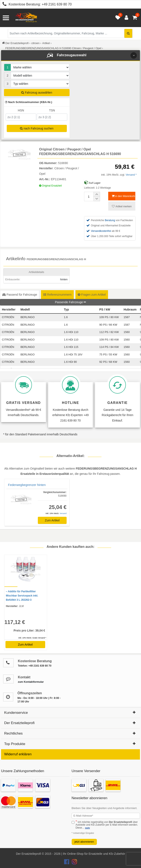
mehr (88, 828)
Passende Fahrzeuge (71, 302)
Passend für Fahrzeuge (20, 295)
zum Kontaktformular (31, 682)
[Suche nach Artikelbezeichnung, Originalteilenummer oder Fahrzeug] (70, 33)
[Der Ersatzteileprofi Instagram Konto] (73, 863)
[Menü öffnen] (6, 18)
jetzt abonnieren (84, 842)
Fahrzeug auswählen (37, 93)
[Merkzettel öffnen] (117, 18)
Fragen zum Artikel (92, 295)
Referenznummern (57, 295)
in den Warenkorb (123, 196)
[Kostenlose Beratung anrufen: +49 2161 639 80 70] (3, 5)
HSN (21, 110)
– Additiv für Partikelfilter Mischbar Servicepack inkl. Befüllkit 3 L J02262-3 (22, 596)
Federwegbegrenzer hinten (27, 485)
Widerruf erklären (18, 754)
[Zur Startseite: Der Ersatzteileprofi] (26, 18)
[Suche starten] (128, 33)
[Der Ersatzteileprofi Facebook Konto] (67, 863)
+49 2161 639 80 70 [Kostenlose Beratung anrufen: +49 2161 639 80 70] (57, 4)
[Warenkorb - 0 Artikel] (135, 18)
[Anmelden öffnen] (125, 18)
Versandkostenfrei (101, 231)
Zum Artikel (52, 520)
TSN (52, 110)
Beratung (110, 220)
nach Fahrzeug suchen (37, 128)
